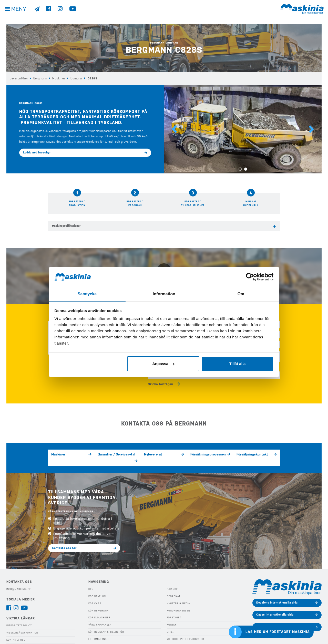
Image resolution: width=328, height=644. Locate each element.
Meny (20, 13)
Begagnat (173, 587)
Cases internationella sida (275, 605)
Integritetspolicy (19, 616)
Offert (171, 622)
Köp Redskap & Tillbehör (106, 622)
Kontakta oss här (64, 539)
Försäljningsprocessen (206, 451)
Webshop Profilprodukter (185, 629)
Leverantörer (19, 78)
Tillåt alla (237, 363)
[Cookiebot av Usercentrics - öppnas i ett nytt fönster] (251, 277)
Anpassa (163, 363)
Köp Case (95, 594)
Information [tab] (164, 294)
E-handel (173, 579)
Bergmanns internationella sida (278, 617)
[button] (174, 129)
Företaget (174, 608)
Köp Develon (97, 587)
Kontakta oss (16, 630)
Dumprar (75, 78)
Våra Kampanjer (99, 615)
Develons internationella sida (277, 593)
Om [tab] (241, 294)
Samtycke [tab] (87, 294)
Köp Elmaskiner (99, 608)
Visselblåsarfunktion (22, 623)
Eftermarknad (98, 629)
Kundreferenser (178, 601)
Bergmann (40, 78)
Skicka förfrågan (160, 380)
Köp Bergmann (98, 601)
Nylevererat (152, 451)
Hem (91, 579)
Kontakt (172, 615)
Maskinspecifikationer (66, 226)
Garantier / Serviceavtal (114, 451)
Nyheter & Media (178, 594)
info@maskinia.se (18, 579)
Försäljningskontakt (250, 451)
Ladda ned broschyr (37, 152)
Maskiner (58, 78)
